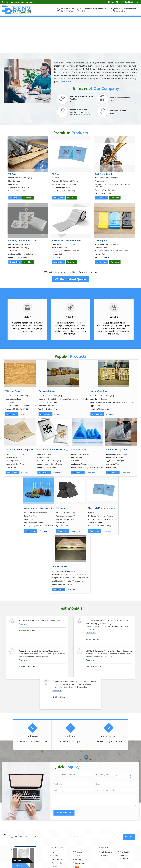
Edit (131, 776)
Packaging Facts (58, 859)
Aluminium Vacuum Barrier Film (66, 241)
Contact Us (79, 863)
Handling (105, 856)
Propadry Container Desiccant (23, 241)
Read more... (66, 82)
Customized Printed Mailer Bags (53, 449)
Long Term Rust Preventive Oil (39, 508)
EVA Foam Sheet (79, 449)
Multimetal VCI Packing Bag (101, 508)
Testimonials (57, 863)
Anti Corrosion (107, 852)
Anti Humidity (125, 852)
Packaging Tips (81, 859)
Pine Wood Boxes (47, 391)
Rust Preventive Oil (104, 174)
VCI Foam (61, 508)
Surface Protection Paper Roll (20, 449)
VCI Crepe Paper (12, 391)
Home (54, 852)
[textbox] (122, 776)
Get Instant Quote (70, 279)
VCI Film (55, 174)
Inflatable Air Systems (117, 449)
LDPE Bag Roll (101, 241)
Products (79, 852)
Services (55, 856)
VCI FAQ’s (79, 856)
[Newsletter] (98, 837)
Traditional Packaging (124, 857)
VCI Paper (13, 174)
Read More (24, 624)
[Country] (73, 790)
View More (28, 198)
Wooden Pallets (60, 566)
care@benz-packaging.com (126, 8)
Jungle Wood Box (99, 391)
